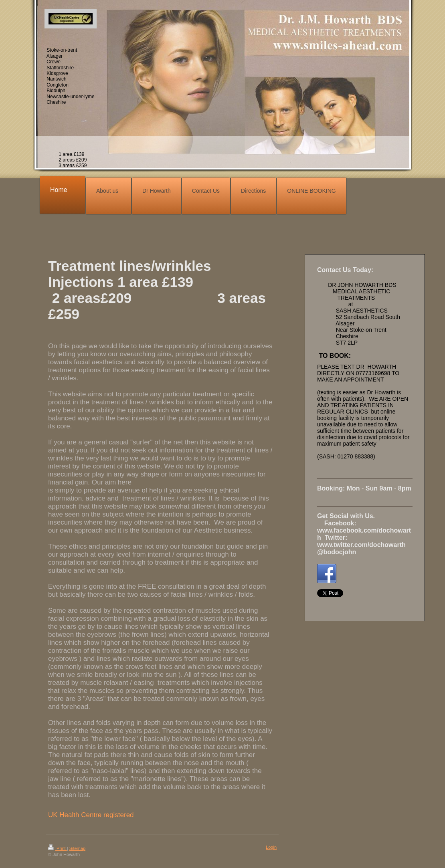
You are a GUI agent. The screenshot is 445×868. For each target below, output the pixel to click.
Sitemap (77, 848)
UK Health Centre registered (91, 815)
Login (271, 847)
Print (58, 848)
